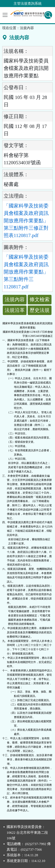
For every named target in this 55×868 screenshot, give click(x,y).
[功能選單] (5, 15)
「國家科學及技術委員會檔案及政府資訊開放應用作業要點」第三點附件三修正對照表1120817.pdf (26, 221)
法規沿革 (15, 310)
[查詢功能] (48, 15)
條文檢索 (40, 299)
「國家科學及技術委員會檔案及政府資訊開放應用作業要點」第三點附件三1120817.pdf (26, 272)
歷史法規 (40, 310)
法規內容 (15, 299)
